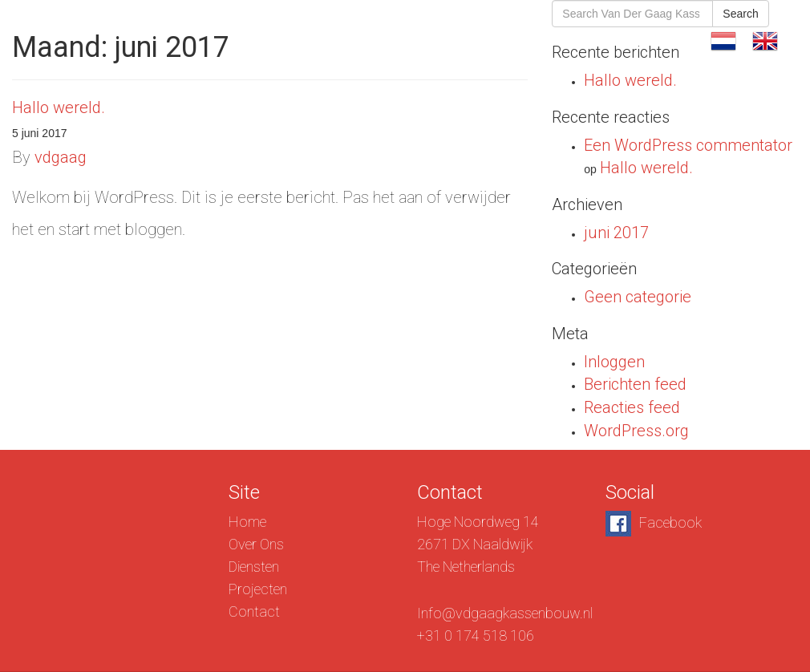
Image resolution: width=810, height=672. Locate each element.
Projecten (575, 40)
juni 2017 (616, 233)
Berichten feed (635, 384)
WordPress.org (636, 431)
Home (247, 522)
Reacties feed (632, 407)
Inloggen (614, 362)
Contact (662, 40)
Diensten (484, 40)
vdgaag (61, 157)
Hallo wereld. (59, 107)
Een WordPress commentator (688, 145)
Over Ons (396, 40)
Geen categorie (638, 297)
